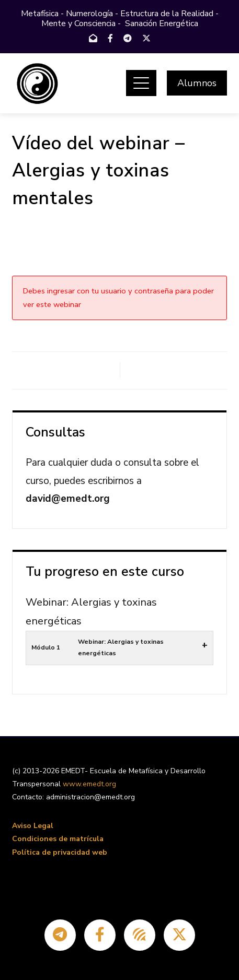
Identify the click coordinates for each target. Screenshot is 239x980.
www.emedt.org (89, 784)
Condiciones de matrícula (58, 839)
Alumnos (197, 83)
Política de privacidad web (60, 852)
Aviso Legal (33, 826)
